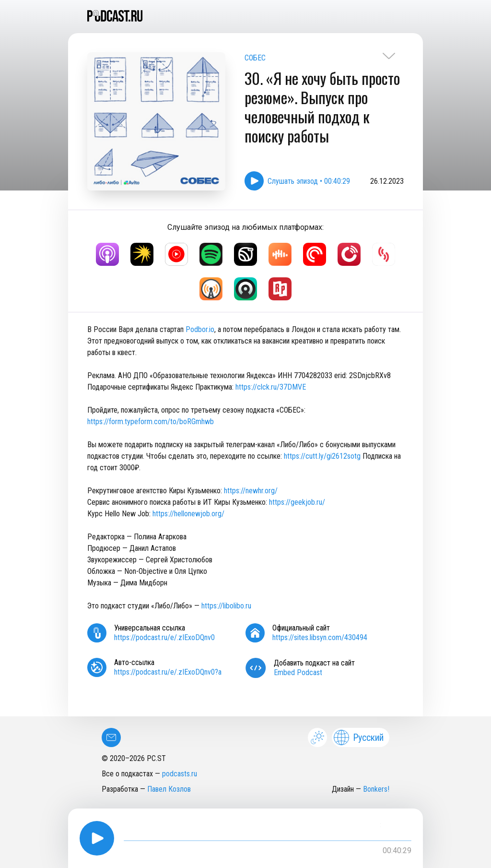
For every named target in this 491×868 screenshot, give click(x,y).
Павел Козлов (169, 789)
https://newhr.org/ (251, 491)
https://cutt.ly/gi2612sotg (322, 456)
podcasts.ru (180, 774)
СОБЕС (255, 58)
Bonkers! (376, 789)
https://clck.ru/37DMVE (271, 387)
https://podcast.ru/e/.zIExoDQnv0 (164, 637)
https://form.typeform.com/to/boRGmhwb (151, 422)
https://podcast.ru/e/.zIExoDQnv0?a (168, 672)
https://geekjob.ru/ (297, 502)
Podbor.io (200, 329)
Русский (359, 737)
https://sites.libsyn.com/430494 (320, 637)
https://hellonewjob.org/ (188, 514)
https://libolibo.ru (226, 606)
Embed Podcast (298, 672)
